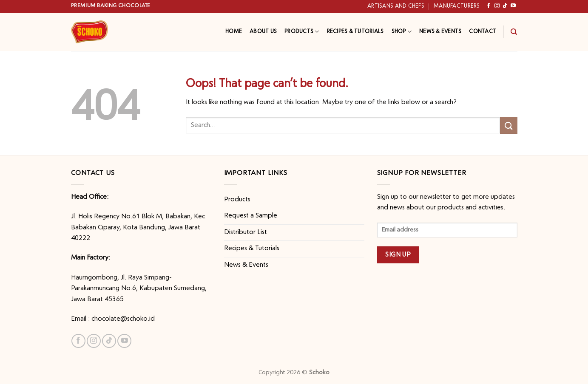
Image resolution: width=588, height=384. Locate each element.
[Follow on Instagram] (497, 6)
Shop (402, 32)
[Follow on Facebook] (489, 6)
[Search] (514, 32)
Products (302, 32)
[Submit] (508, 125)
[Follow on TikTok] (505, 6)
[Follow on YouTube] (513, 6)
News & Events (440, 32)
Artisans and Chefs (396, 6)
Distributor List (246, 232)
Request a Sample (251, 216)
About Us (263, 32)
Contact (483, 32)
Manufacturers (457, 6)
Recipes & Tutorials (355, 32)
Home (234, 32)
